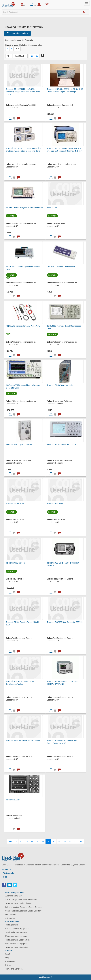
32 (59, 841)
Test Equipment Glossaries (17, 947)
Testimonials (8, 873)
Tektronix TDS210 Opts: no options (61, 444)
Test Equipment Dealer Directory (19, 903)
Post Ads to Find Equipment (17, 944)
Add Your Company (13, 896)
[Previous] (16, 841)
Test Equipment (12, 925)
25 (21, 841)
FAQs (8, 954)
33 (65, 841)
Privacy (8, 965)
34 (70, 841)
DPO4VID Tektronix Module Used (61, 267)
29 (43, 841)
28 (37, 841)
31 (54, 841)
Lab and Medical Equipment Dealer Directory (24, 907)
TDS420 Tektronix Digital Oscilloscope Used (24, 207)
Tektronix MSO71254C (15, 563)
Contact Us (10, 961)
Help (7, 958)
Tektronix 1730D (13, 800)
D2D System (11, 915)
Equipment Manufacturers (16, 936)
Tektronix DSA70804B (15, 504)
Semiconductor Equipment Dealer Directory (23, 911)
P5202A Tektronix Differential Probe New (23, 326)
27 (32, 841)
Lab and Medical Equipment (17, 929)
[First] (11, 841)
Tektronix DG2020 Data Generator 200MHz (65, 622)
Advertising (10, 918)
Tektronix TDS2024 (55, 504)
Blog (5, 877)
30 (48, 841)
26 (27, 841)
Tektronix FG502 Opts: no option (60, 385)
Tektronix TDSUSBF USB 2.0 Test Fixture (23, 741)
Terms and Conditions (14, 969)
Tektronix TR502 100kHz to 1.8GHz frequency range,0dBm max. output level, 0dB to (23, 92)
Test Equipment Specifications (18, 940)
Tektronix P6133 (54, 207)
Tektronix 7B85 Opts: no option (19, 444)
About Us (7, 869)
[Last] (81, 841)
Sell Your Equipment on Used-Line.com (22, 900)
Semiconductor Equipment (16, 932)
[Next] (75, 841)
